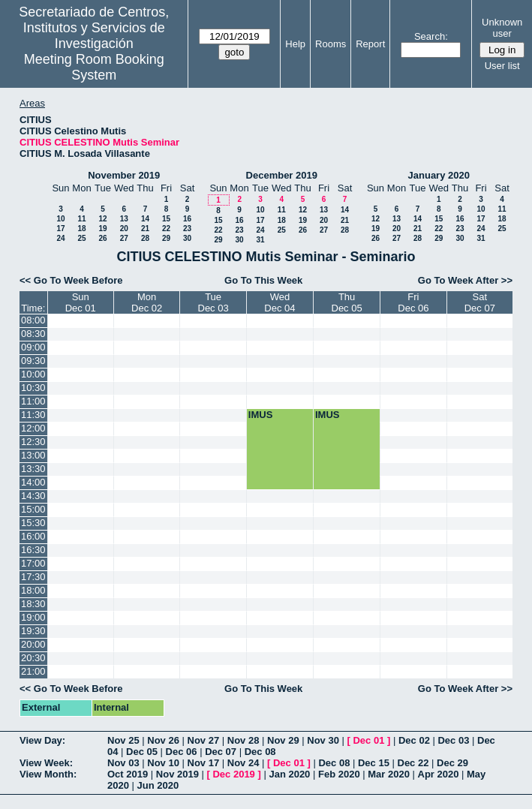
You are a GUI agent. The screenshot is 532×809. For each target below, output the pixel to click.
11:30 (33, 415)
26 (102, 238)
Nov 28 (243, 740)
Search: (431, 36)
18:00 (33, 590)
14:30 (33, 496)
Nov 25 (123, 740)
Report (370, 44)
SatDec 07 (480, 302)
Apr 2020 (439, 774)
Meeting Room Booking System (94, 67)
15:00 (33, 509)
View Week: (46, 763)
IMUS (261, 415)
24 (60, 238)
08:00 (33, 320)
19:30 (33, 631)
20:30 (33, 658)
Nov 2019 (177, 774)
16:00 (33, 536)
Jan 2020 (289, 774)
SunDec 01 (81, 302)
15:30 (33, 523)
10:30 (33, 388)
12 (102, 219)
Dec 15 (374, 763)
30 (187, 238)
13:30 (33, 469)
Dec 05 (142, 752)
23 (187, 229)
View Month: (48, 774)
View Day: (42, 740)
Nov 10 (163, 763)
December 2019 (282, 175)
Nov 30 (323, 740)
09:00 (33, 347)
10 (60, 219)
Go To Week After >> (465, 280)
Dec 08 (260, 752)
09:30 (33, 361)
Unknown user (502, 28)
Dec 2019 (233, 774)
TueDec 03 (213, 302)
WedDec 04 (280, 302)
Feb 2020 (339, 774)
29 (166, 238)
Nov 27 (204, 740)
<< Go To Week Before (71, 280)
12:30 (33, 442)
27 (124, 238)
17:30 (33, 577)
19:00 (33, 617)
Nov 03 (123, 763)
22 (166, 229)
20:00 (33, 644)
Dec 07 (221, 752)
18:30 (33, 604)
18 (81, 229)
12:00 (33, 428)
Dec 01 (368, 740)
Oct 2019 (128, 774)
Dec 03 (453, 740)
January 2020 (439, 175)
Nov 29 (283, 740)
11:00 (33, 401)
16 (187, 219)
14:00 (33, 482)
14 (145, 219)
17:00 (33, 563)
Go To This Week (263, 280)
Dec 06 (182, 752)
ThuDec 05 (347, 302)
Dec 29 (452, 763)
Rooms (331, 44)
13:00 (33, 455)
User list (502, 66)
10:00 (33, 374)
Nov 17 (204, 763)
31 (260, 240)
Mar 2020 (389, 774)
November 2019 (124, 175)
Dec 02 (414, 740)
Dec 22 (413, 763)
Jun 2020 (158, 785)
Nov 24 (243, 763)
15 (166, 219)
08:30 (33, 334)
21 (145, 229)
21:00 (33, 671)
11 (81, 219)
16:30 (33, 550)
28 (145, 238)
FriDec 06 (413, 302)
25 (81, 238)
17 (60, 229)
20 (124, 229)
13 (124, 219)
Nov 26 (163, 740)
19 (102, 229)
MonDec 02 (147, 302)
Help (295, 44)
